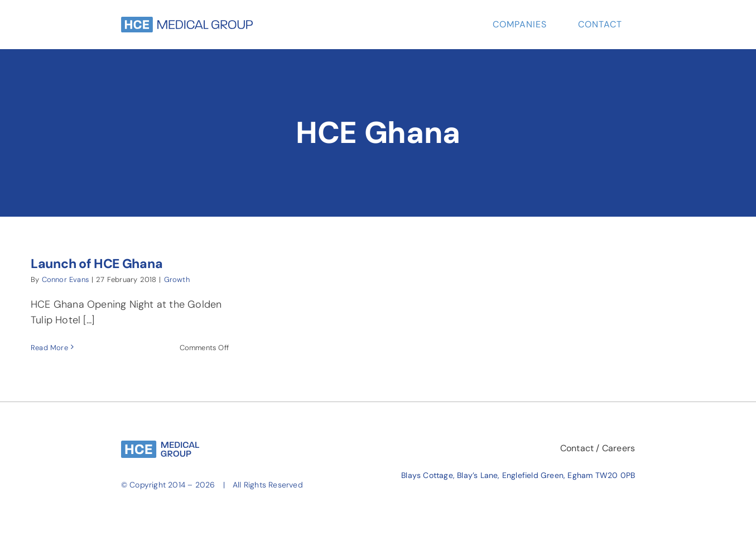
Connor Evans (65, 279)
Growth (177, 279)
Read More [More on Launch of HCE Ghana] (49, 348)
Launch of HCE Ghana (97, 264)
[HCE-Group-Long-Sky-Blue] (187, 22)
